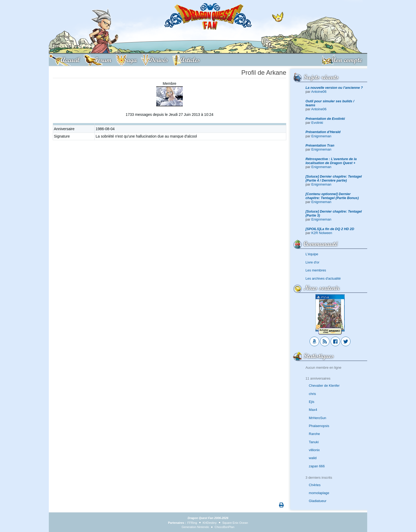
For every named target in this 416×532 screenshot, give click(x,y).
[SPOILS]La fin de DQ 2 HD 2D (330, 229)
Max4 (313, 410)
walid (313, 458)
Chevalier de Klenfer (324, 386)
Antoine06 (319, 92)
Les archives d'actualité (323, 278)
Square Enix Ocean (235, 523)
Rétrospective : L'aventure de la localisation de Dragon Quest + (331, 161)
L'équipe (312, 254)
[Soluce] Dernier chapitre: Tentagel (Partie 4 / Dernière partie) (334, 178)
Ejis (312, 402)
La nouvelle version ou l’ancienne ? (334, 88)
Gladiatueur (318, 501)
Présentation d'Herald (323, 132)
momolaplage (319, 493)
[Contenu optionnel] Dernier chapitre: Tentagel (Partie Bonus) (332, 196)
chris (312, 394)
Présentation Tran (320, 145)
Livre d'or (313, 262)
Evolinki (317, 123)
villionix (314, 450)
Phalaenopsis (319, 426)
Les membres (316, 270)
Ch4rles (315, 485)
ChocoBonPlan (225, 527)
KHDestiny (210, 523)
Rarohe (314, 434)
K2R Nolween (322, 233)
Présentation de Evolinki (325, 119)
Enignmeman (321, 136)
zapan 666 (317, 466)
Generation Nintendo (195, 527)
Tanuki (314, 442)
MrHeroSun (317, 418)
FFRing (192, 523)
